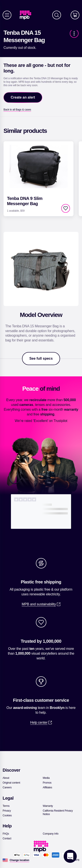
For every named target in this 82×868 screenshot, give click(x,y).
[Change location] (19, 860)
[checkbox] (66, 208)
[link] (27, 15)
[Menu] (7, 15)
